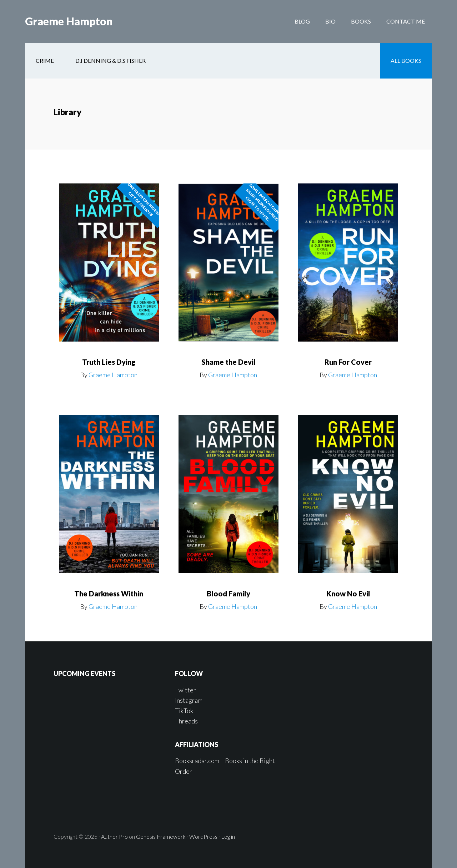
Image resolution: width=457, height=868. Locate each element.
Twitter (185, 690)
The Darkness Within (109, 594)
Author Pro (114, 836)
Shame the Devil (228, 362)
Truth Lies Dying (109, 362)
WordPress (203, 836)
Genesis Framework (161, 836)
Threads (186, 721)
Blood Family (228, 594)
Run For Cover (348, 362)
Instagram (189, 700)
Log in (228, 836)
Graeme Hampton (69, 21)
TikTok (184, 711)
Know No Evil (348, 594)
